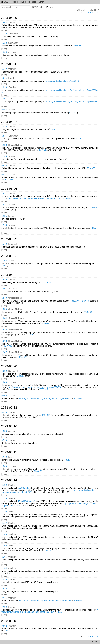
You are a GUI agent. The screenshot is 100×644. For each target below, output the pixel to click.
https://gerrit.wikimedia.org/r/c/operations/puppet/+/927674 (34, 387)
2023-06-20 (9, 366)
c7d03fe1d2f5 (24, 488)
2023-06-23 (9, 239)
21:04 (4, 568)
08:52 (4, 626)
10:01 (4, 99)
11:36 (4, 156)
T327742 (73, 113)
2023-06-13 (9, 621)
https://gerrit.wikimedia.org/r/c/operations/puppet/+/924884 (50, 611)
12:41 (4, 205)
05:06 (4, 396)
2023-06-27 (9, 122)
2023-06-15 (9, 452)
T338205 (44, 389)
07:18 (4, 440)
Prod (14, 2)
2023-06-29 (9, 18)
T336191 (49, 551)
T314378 (91, 168)
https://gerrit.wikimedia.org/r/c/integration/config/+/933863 (49, 91)
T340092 (67, 198)
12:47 (4, 352)
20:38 (4, 126)
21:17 (4, 523)
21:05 (4, 557)
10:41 (4, 78)
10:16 (4, 87)
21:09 (4, 534)
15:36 (4, 279)
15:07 (4, 289)
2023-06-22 (9, 256)
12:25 (4, 216)
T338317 (55, 129)
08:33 (4, 165)
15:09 (4, 52)
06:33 (4, 412)
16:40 (4, 69)
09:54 (4, 110)
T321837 (9, 180)
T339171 (38, 471)
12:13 (4, 225)
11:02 (4, 261)
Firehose (32, 2)
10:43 (4, 382)
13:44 (4, 318)
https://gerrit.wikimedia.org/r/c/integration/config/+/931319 (45, 398)
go (51, 7)
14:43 (4, 298)
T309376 (78, 601)
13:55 (4, 309)
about (94, 641)
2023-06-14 (9, 480)
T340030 (47, 282)
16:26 (4, 579)
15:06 (4, 466)
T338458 (78, 398)
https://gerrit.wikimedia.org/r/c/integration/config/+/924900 (45, 601)
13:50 (4, 431)
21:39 (4, 485)
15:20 (4, 43)
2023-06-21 (9, 275)
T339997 (80, 139)
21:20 (4, 512)
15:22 (4, 34)
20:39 (4, 371)
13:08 (4, 341)
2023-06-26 (9, 189)
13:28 (4, 330)
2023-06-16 (9, 426)
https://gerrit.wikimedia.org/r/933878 (62, 81)
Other (41, 2)
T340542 (43, 150)
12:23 (4, 145)
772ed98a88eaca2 (27, 501)
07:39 (4, 607)
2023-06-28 (9, 64)
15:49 (4, 244)
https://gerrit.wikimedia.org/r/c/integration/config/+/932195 (35, 198)
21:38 (4, 498)
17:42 (4, 457)
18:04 (4, 22)
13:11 (4, 193)
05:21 (4, 175)
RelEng (22, 2)
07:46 (4, 598)
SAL (4, 2)
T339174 (67, 460)
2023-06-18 (9, 408)
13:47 (4, 136)
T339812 (20, 376)
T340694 (77, 46)
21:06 (4, 546)
